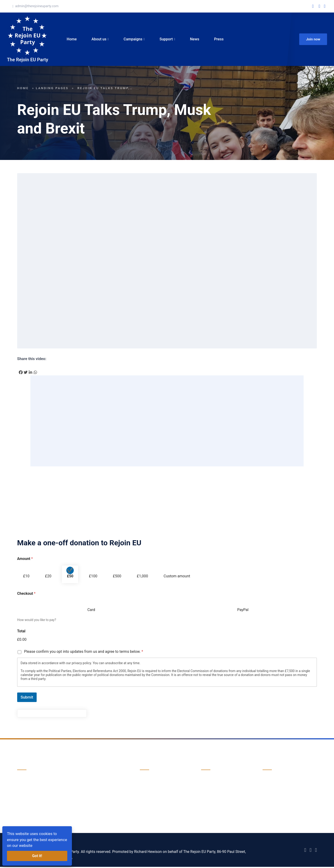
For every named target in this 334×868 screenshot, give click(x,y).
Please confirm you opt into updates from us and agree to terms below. (84, 653)
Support (167, 40)
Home (72, 40)
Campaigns (133, 40)
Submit (27, 698)
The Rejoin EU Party (28, 61)
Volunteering (212, 798)
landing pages (52, 89)
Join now (313, 40)
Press (219, 40)
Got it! (37, 856)
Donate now (27, 801)
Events (145, 798)
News (195, 40)
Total (21, 632)
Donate (207, 789)
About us (100, 40)
